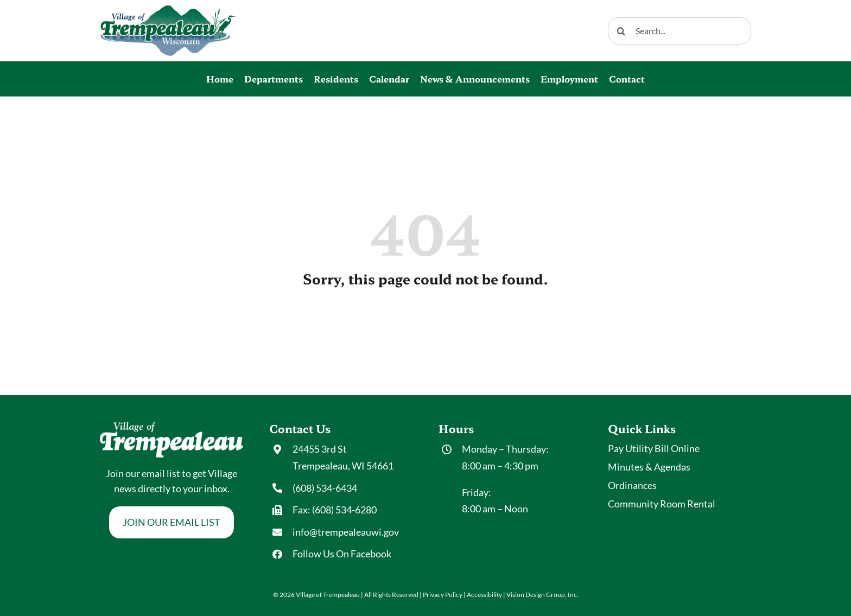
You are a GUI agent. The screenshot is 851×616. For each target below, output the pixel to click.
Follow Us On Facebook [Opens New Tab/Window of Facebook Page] (342, 554)
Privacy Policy (443, 595)
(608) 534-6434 (325, 488)
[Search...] (679, 31)
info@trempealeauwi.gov (346, 532)
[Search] (621, 31)
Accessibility (484, 595)
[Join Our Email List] (172, 522)
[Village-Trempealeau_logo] (168, 10)
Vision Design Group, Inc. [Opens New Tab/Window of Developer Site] (542, 595)
